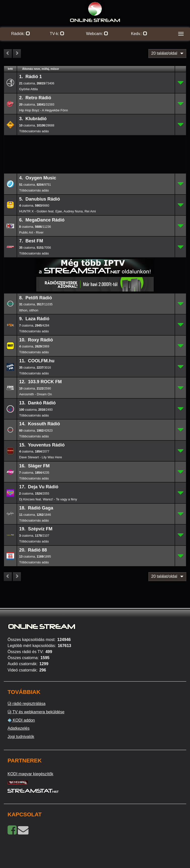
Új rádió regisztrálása (26, 704)
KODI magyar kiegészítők (30, 774)
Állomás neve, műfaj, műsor (41, 69)
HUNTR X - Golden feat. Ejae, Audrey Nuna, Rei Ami (57, 211)
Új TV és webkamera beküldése (36, 712)
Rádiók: (21, 34)
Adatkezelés (19, 728)
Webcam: (97, 34)
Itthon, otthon (29, 310)
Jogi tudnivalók (21, 737)
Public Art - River (31, 232)
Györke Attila (28, 89)
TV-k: (57, 34)
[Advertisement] (95, 144)
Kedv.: (139, 34)
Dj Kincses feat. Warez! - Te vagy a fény (48, 499)
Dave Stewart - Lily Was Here (41, 457)
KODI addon (21, 720)
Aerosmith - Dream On (36, 394)
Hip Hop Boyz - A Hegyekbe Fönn (44, 110)
